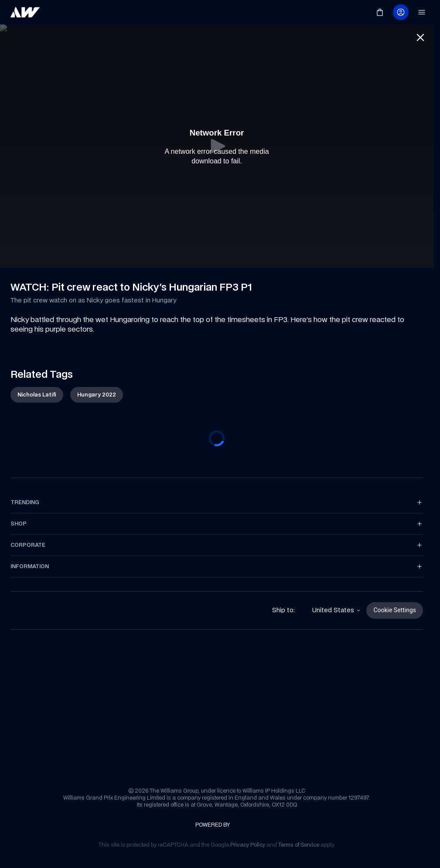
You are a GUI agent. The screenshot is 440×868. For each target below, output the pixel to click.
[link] (25, 12)
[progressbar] (217, 440)
